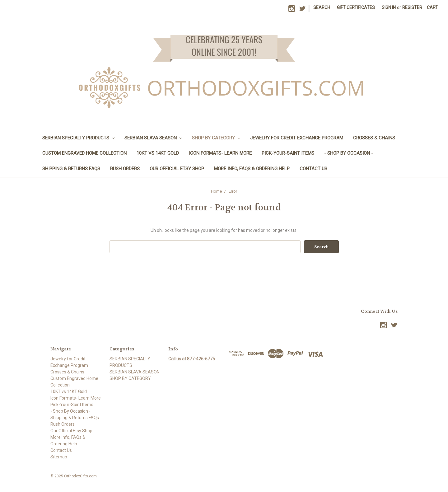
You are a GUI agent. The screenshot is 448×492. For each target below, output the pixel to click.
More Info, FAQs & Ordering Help (252, 169)
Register (412, 7)
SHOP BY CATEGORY (216, 138)
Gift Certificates (356, 7)
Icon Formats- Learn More (220, 153)
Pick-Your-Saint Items (288, 153)
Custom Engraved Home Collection (84, 153)
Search (322, 7)
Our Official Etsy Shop (177, 169)
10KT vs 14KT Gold (158, 153)
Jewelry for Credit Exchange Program (297, 138)
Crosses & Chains (374, 138)
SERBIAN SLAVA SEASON (153, 138)
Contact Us (313, 169)
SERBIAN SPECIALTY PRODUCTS (78, 138)
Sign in (389, 7)
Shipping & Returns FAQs (71, 169)
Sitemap (59, 457)
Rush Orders (125, 169)
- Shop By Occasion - (349, 153)
